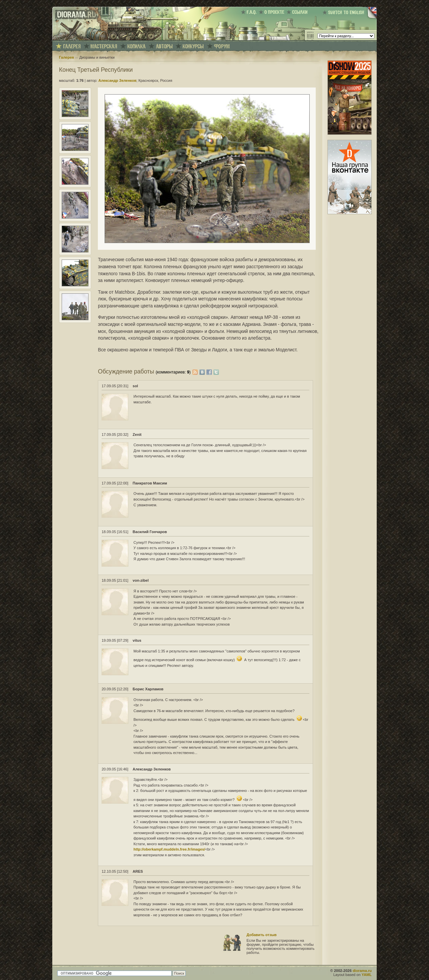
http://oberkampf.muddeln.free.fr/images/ (169, 849)
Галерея (66, 57)
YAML (367, 975)
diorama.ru (362, 971)
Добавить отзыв (262, 935)
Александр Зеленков (117, 80)
